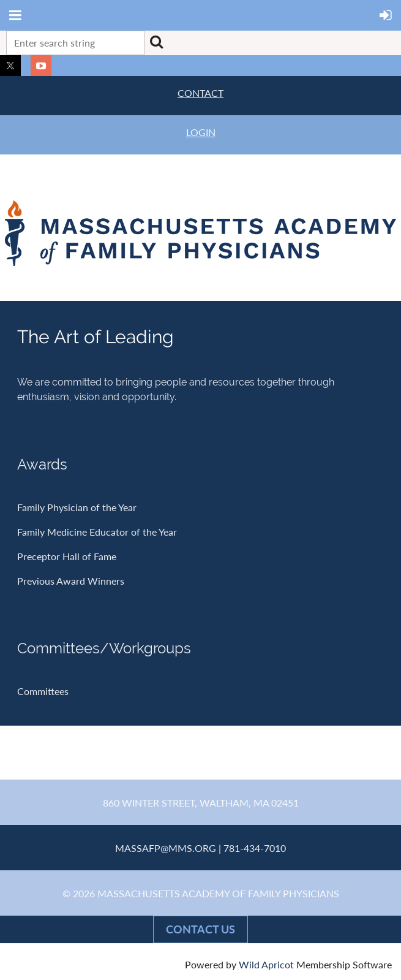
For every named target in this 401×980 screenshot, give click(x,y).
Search (156, 42)
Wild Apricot (266, 964)
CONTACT (200, 93)
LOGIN (201, 132)
